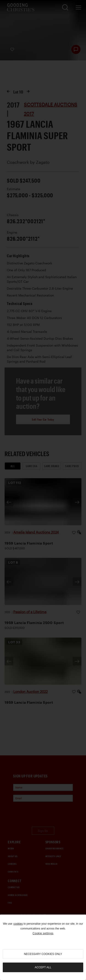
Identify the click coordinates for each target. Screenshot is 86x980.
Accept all (43, 967)
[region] (43, 947)
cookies (18, 924)
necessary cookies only (43, 954)
